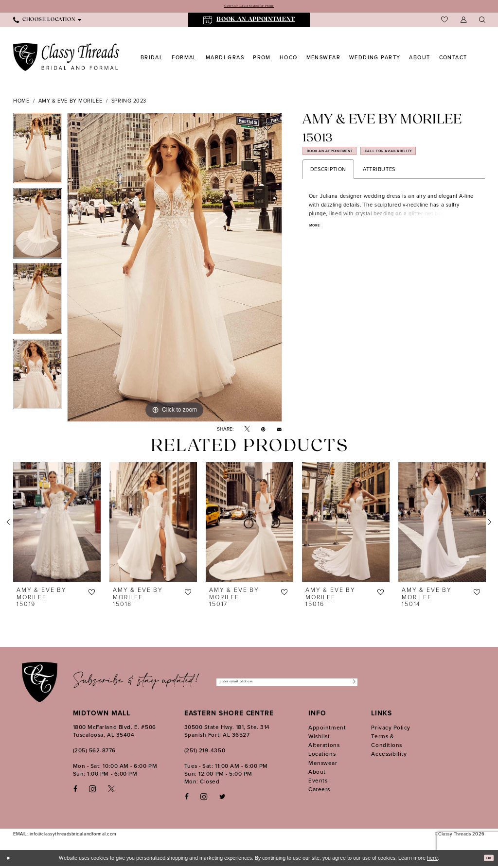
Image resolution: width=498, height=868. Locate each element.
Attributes (379, 178)
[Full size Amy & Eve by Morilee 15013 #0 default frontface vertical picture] (175, 269)
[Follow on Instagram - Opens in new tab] (204, 799)
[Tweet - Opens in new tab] (247, 431)
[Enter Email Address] (287, 684)
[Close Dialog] (11, 859)
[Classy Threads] (66, 59)
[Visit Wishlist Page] (445, 22)
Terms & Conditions (386, 742)
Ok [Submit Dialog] (486, 860)
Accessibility (389, 755)
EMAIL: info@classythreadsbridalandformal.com (65, 836)
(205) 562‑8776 (94, 752)
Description (328, 178)
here (432, 860)
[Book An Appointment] (249, 22)
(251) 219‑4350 (205, 752)
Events (318, 782)
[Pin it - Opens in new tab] (263, 431)
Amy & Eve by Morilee (70, 103)
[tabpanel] (38, 152)
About (317, 773)
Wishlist (319, 738)
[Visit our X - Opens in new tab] (111, 791)
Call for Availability (435, 157)
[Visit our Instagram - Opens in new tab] (92, 791)
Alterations (324, 747)
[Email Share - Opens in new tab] (279, 431)
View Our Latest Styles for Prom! (249, 7)
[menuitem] (47, 22)
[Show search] (482, 22)
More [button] (318, 236)
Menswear (323, 765)
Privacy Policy (391, 729)
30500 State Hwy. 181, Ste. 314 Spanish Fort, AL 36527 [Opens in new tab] (227, 733)
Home (21, 103)
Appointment (327, 729)
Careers (319, 791)
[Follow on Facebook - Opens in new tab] (187, 799)
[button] (463, 22)
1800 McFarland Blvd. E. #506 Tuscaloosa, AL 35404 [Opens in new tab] (115, 733)
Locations (322, 755)
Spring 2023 (129, 103)
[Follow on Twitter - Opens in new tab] (222, 799)
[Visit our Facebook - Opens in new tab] (75, 791)
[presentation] (57, 524)
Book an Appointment (345, 157)
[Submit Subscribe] (350, 684)
